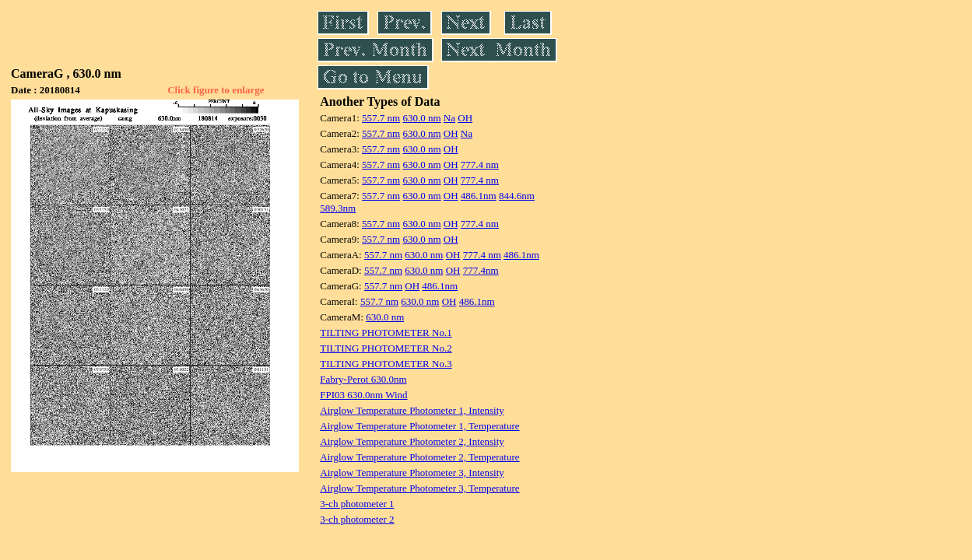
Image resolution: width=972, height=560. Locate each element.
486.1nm (479, 196)
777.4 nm (480, 164)
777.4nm (481, 270)
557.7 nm (381, 118)
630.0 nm (421, 118)
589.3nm (338, 208)
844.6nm (517, 196)
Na (449, 118)
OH (465, 118)
